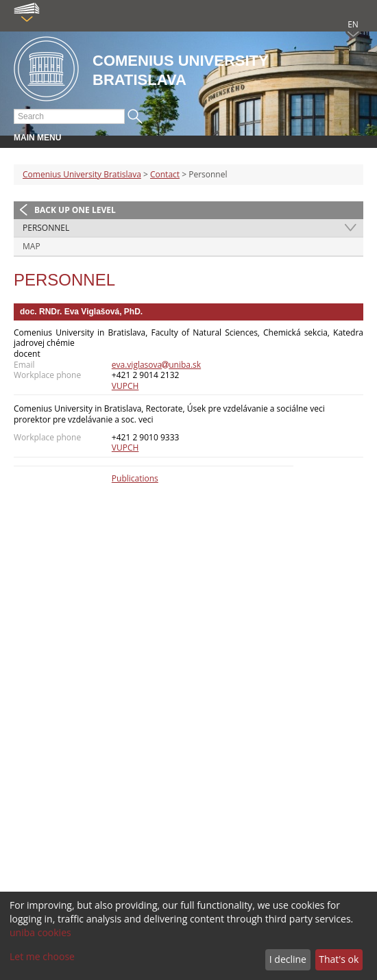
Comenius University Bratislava (82, 174)
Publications (135, 478)
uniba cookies (40, 932)
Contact (165, 174)
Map (32, 246)
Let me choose (42, 956)
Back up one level (75, 210)
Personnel (46, 228)
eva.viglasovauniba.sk (156, 365)
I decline (288, 959)
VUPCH (125, 386)
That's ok (339, 959)
